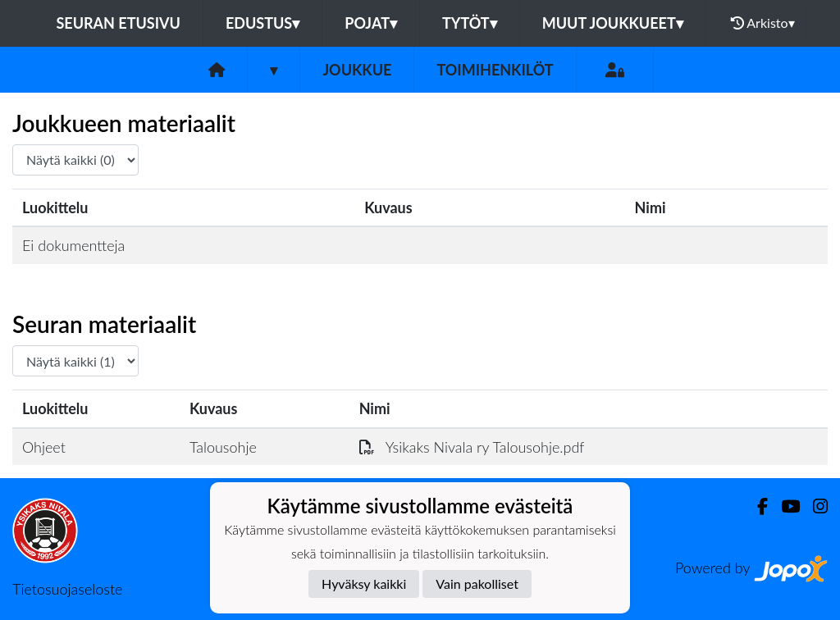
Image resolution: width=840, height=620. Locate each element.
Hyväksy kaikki (364, 584)
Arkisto (763, 23)
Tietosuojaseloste (67, 589)
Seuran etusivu (118, 23)
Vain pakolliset (477, 584)
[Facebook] (756, 506)
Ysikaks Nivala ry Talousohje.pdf (472, 447)
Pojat (371, 23)
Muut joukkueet (613, 23)
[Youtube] (784, 506)
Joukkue (357, 70)
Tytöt (470, 23)
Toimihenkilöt (495, 70)
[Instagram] (814, 506)
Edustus (262, 23)
